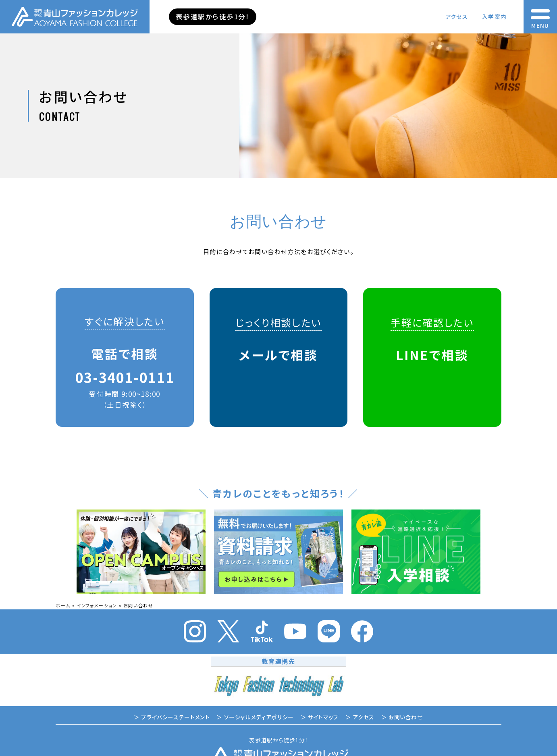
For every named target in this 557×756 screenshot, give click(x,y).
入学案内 (494, 17)
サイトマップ (323, 717)
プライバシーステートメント (175, 717)
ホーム (63, 605)
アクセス (456, 17)
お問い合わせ (406, 717)
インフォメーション (97, 605)
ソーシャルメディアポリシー (259, 717)
